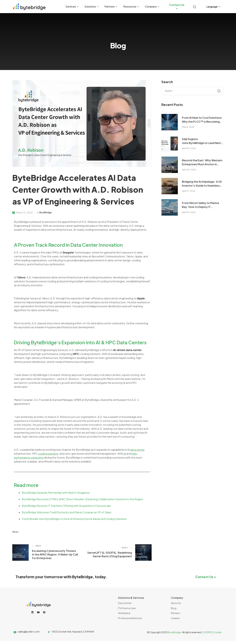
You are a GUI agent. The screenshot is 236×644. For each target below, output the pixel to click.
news (15, 532)
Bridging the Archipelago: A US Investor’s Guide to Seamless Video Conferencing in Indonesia (202, 184)
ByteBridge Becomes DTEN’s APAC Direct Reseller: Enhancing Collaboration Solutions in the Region (82, 499)
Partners (111, 6)
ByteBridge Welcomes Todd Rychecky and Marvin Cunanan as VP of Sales (67, 512)
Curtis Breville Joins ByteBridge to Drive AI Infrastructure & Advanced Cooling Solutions (74, 519)
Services (72, 6)
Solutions (92, 6)
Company (153, 6)
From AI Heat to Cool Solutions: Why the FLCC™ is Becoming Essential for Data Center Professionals (202, 120)
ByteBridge (46, 212)
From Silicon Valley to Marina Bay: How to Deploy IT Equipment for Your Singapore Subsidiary (202, 205)
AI (125, 454)
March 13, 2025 (24, 212)
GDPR (208, 632)
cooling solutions (48, 454)
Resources (132, 6)
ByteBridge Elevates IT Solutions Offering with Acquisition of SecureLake (66, 506)
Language (214, 6)
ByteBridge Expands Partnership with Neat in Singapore (56, 493)
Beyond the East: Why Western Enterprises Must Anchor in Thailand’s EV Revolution (202, 162)
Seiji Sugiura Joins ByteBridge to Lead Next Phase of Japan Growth (201, 141)
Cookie (217, 632)
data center (137, 450)
